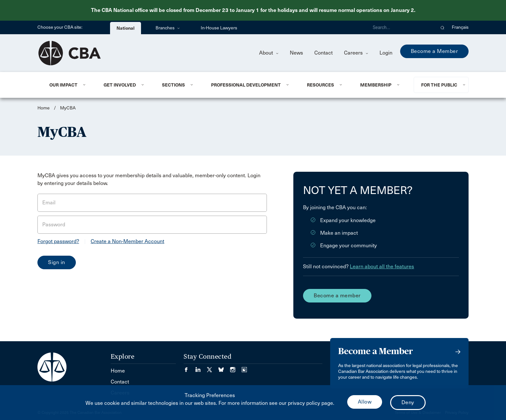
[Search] (401, 27)
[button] (443, 27)
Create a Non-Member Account (127, 241)
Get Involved (120, 85)
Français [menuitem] (460, 27)
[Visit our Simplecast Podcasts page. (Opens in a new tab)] (244, 368)
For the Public (439, 85)
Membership (376, 85)
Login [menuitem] (386, 53)
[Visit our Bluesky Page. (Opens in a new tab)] (224, 368)
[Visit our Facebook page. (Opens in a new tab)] (189, 368)
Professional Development (246, 85)
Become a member (337, 296)
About (269, 53)
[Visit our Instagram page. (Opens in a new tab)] (236, 368)
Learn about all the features (382, 266)
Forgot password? (58, 241)
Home (44, 108)
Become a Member (435, 51)
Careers (356, 53)
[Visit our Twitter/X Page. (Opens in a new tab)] (213, 368)
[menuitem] (69, 85)
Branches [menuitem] (168, 28)
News (296, 53)
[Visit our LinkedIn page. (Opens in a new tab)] (201, 368)
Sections (173, 85)
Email (49, 203)
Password (54, 225)
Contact (324, 53)
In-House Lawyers (219, 28)
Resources (320, 85)
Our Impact (63, 85)
